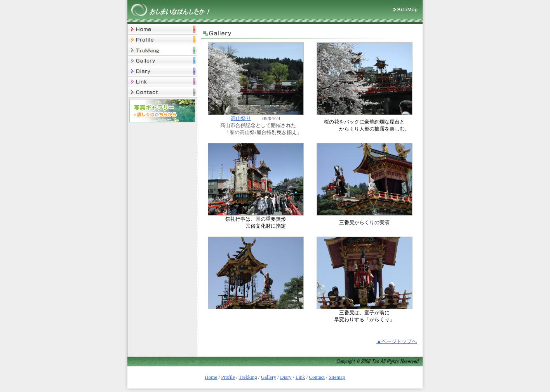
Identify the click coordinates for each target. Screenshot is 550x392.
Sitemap (337, 377)
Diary (286, 377)
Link (300, 377)
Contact (317, 377)
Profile (228, 377)
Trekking (248, 377)
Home (211, 377)
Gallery (269, 377)
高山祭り (241, 118)
